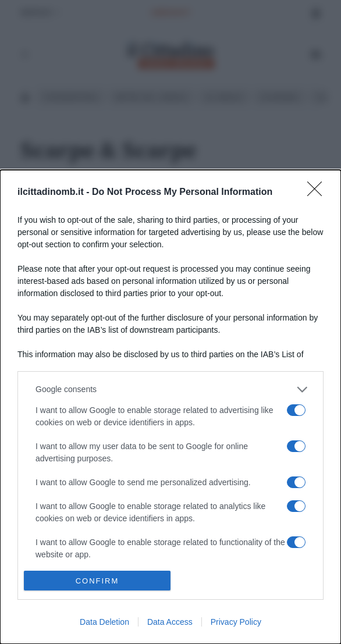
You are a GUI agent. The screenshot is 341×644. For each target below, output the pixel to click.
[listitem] (170, 389)
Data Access (170, 622)
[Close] (318, 193)
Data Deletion (104, 622)
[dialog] (170, 407)
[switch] (296, 410)
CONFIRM (97, 581)
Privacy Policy (236, 622)
